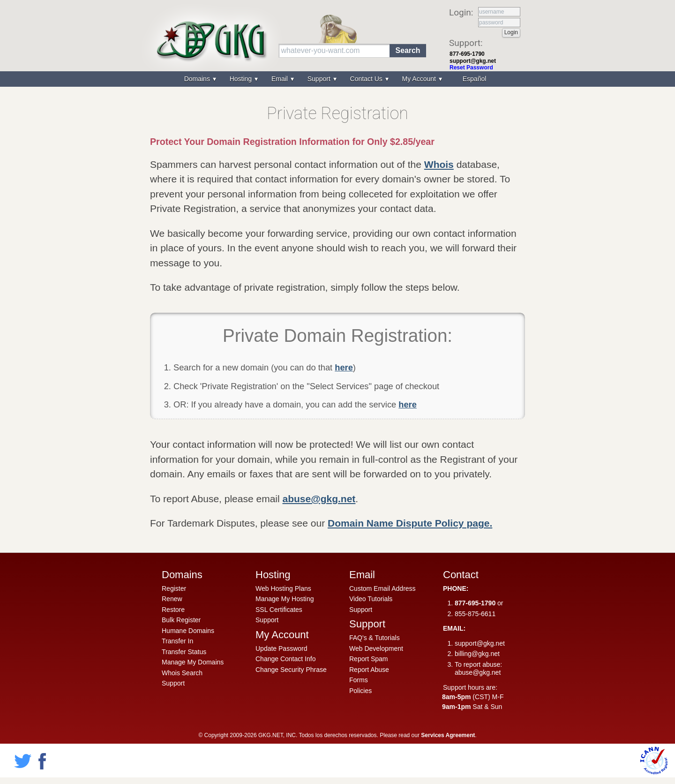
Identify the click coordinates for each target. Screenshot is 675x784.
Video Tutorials (371, 599)
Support (173, 683)
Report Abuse (369, 670)
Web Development (376, 648)
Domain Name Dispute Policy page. (410, 523)
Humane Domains (188, 631)
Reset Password (471, 68)
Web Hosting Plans (283, 588)
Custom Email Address (382, 588)
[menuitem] (473, 79)
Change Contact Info (285, 659)
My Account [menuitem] (420, 79)
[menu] (337, 79)
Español (475, 79)
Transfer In (177, 641)
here (344, 367)
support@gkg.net (473, 61)
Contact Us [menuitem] (367, 79)
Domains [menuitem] (198, 79)
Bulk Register (181, 620)
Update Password (281, 648)
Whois (439, 164)
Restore (173, 610)
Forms (359, 680)
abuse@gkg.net (319, 499)
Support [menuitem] (320, 79)
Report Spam (368, 659)
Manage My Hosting (285, 599)
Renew (172, 599)
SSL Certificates (279, 610)
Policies (360, 691)
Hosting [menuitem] (242, 79)
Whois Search (182, 673)
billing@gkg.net (477, 654)
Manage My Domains (193, 662)
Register (174, 588)
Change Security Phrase (291, 670)
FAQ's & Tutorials (375, 638)
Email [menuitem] (281, 79)
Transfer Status (184, 652)
